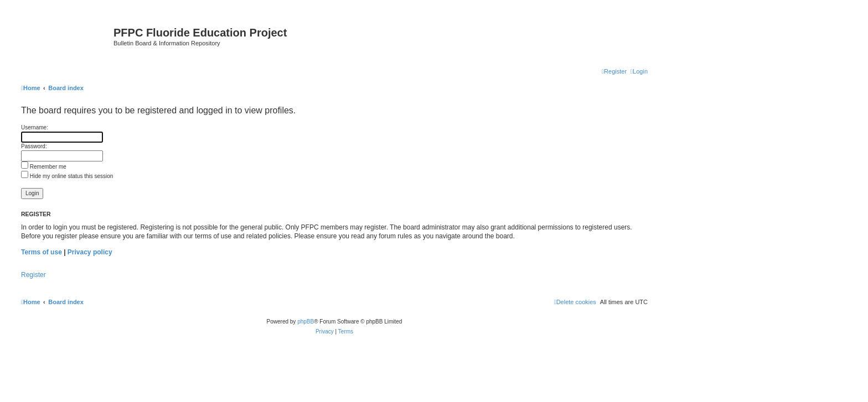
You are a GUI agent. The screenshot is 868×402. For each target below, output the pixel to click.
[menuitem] (639, 71)
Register (33, 275)
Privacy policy (90, 252)
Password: (34, 146)
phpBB (306, 322)
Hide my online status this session (67, 176)
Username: (35, 127)
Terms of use (42, 252)
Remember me (44, 167)
